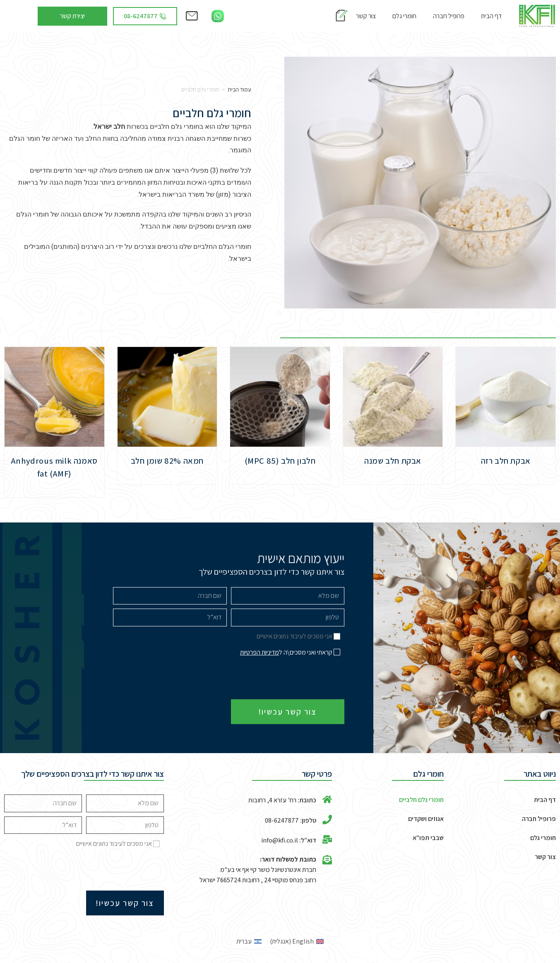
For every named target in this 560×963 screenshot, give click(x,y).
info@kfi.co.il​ (280, 840)
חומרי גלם (404, 16)
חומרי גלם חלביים (421, 800)
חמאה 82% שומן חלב (167, 461)
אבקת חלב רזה (506, 461)
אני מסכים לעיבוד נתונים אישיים (294, 636)
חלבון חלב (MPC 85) (280, 461)
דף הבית (491, 16)
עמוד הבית (239, 89)
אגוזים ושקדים (426, 819)
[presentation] (281, 679)
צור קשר (366, 16)
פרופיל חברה (449, 16)
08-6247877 (282, 820)
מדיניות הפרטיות (260, 652)
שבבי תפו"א (428, 838)
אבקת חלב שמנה (393, 461)
